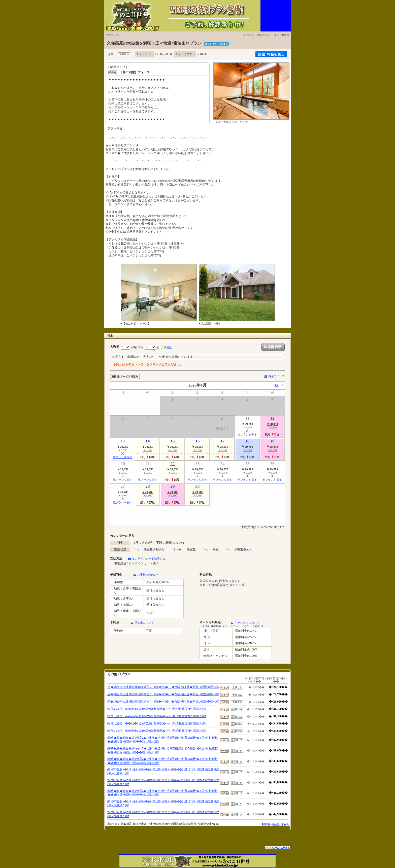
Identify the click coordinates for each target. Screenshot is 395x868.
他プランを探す (247, 434)
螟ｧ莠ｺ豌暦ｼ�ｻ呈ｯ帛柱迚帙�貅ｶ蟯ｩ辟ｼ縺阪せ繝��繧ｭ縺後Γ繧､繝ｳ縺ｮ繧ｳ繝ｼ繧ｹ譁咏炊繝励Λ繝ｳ (163, 772)
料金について (277, 376)
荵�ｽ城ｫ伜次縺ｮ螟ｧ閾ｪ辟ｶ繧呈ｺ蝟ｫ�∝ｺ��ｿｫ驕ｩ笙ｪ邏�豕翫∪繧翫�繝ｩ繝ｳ (163, 687)
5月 (277, 385)
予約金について (144, 622)
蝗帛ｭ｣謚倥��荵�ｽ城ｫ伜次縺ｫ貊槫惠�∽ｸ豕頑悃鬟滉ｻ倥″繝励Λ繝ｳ (157, 709)
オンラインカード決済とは (149, 559)
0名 (170, 347)
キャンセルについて (247, 622)
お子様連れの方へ (148, 575)
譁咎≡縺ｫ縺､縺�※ (277, 824)
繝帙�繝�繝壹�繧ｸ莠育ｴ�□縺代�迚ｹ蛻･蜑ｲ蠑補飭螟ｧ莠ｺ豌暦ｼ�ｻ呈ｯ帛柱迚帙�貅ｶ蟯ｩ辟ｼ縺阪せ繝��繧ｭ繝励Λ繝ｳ (163, 740)
